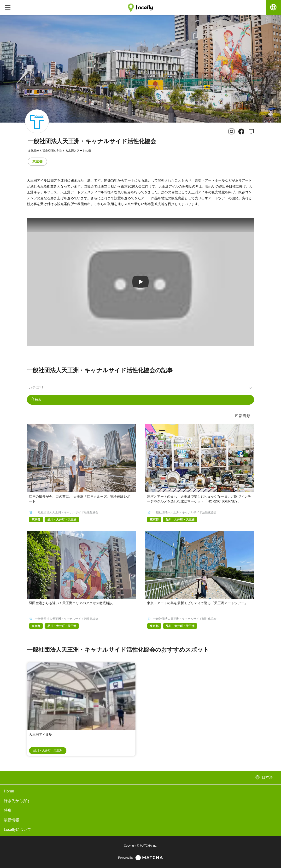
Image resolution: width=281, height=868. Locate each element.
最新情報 (12, 820)
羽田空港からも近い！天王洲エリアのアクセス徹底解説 (71, 603)
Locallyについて (18, 830)
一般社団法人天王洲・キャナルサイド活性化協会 (67, 512)
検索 (36, 399)
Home (9, 791)
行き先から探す (17, 801)
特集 (8, 810)
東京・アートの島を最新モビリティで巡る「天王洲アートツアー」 (197, 603)
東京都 (37, 161)
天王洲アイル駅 (41, 734)
